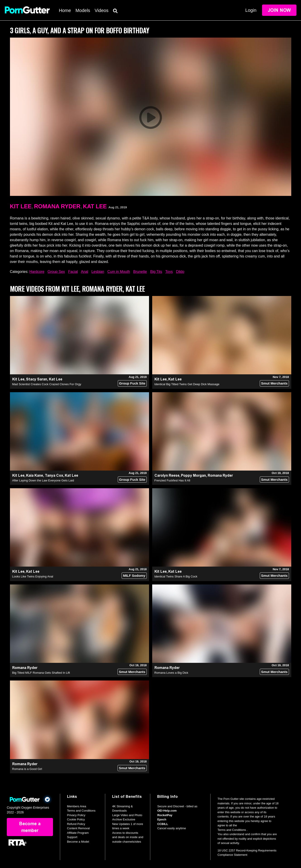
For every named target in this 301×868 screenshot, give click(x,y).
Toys (169, 272)
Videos (102, 10)
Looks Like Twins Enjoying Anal (33, 576)
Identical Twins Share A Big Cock (176, 576)
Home (65, 10)
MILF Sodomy (134, 576)
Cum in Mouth (119, 272)
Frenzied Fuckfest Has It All (172, 480)
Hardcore (37, 272)
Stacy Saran (37, 379)
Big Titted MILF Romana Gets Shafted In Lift (41, 673)
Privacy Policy (76, 815)
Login (251, 10)
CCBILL (163, 824)
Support (72, 837)
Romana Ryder (57, 206)
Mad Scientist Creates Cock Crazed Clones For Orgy (47, 384)
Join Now (279, 10)
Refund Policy (76, 824)
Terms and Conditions (81, 811)
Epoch (162, 819)
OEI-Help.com (167, 811)
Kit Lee (21, 206)
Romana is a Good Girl (27, 769)
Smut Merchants (274, 383)
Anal (84, 272)
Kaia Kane (35, 475)
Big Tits (156, 272)
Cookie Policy (76, 819)
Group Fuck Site (132, 383)
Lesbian (98, 272)
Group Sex (56, 272)
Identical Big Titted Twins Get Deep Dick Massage (187, 384)
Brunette (140, 272)
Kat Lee (95, 206)
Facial (73, 272)
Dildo (180, 272)
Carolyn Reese (167, 475)
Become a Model (78, 842)
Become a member (30, 827)
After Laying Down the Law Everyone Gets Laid (43, 480)
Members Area (77, 806)
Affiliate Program (78, 833)
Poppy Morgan (193, 475)
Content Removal (78, 828)
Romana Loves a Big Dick (171, 673)
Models (83, 10)
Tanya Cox (54, 475)
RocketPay (165, 815)
